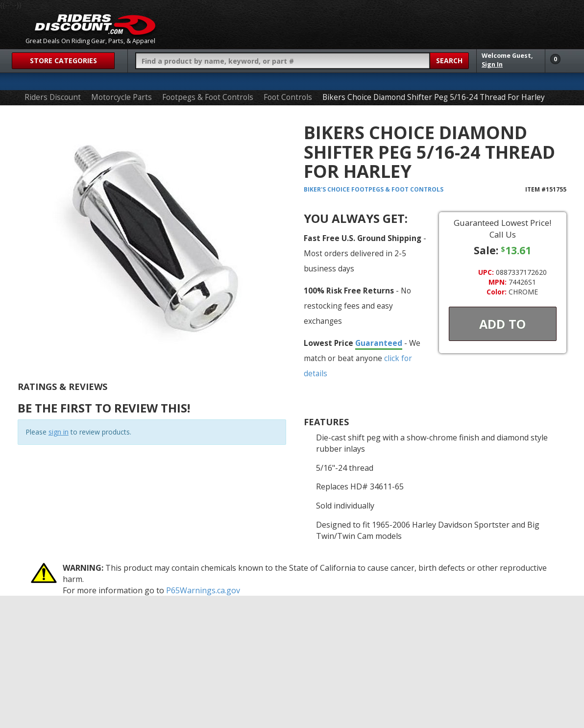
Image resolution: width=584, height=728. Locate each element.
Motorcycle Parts (122, 97)
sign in (59, 432)
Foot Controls (288, 97)
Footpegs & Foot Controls (208, 97)
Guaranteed (379, 343)
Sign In (492, 64)
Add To (502, 324)
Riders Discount (53, 97)
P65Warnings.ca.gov (203, 590)
